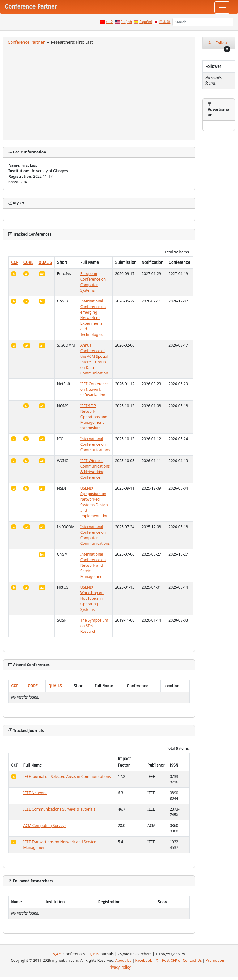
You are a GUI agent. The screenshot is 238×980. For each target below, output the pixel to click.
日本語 (165, 22)
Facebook (144, 960)
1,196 (94, 954)
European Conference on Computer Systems (93, 282)
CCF (15, 263)
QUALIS (45, 263)
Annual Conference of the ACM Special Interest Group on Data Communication (94, 359)
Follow (219, 45)
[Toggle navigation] (222, 7)
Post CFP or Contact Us (182, 960)
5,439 (58, 954)
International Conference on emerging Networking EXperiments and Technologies (93, 318)
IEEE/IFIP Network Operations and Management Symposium (94, 417)
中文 (110, 22)
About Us (123, 960)
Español (146, 22)
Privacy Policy (119, 967)
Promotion (215, 960)
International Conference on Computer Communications (95, 535)
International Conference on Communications (95, 444)
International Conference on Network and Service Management (93, 565)
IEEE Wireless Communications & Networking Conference (95, 469)
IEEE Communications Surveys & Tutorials (59, 809)
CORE (28, 263)
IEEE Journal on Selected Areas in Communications (67, 776)
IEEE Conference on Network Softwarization (95, 389)
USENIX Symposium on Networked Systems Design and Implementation (94, 502)
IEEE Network (35, 793)
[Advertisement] (99, 92)
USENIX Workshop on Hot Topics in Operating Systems (92, 598)
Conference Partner (26, 42)
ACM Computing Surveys (45, 826)
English (127, 22)
